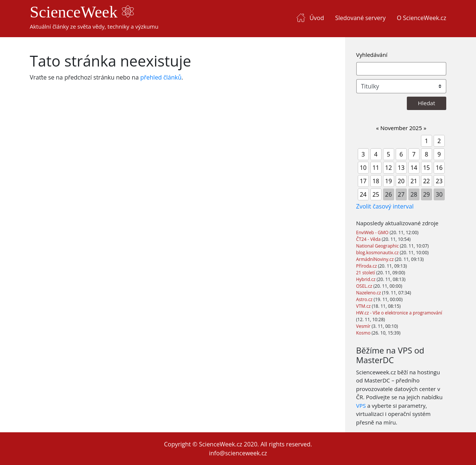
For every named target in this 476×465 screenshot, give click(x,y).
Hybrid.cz (366, 279)
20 (401, 181)
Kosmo (364, 333)
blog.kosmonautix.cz (378, 253)
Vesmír (364, 326)
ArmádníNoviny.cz (376, 259)
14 (414, 168)
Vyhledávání (372, 55)
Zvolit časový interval (385, 206)
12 (389, 168)
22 (427, 181)
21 (414, 181)
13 (401, 168)
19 (389, 181)
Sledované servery (360, 18)
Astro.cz (365, 299)
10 (363, 168)
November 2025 (401, 128)
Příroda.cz (367, 266)
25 (376, 194)
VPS (361, 406)
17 (363, 181)
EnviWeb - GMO (373, 232)
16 (439, 168)
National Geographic (378, 246)
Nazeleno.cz (369, 293)
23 (439, 181)
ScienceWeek (82, 12)
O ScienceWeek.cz (422, 18)
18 (376, 181)
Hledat (427, 103)
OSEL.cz (365, 286)
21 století (366, 273)
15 (427, 168)
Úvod (317, 18)
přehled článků (161, 77)
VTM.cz (364, 306)
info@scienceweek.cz (238, 453)
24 (363, 194)
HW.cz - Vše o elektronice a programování (399, 313)
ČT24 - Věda (369, 239)
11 (376, 168)
